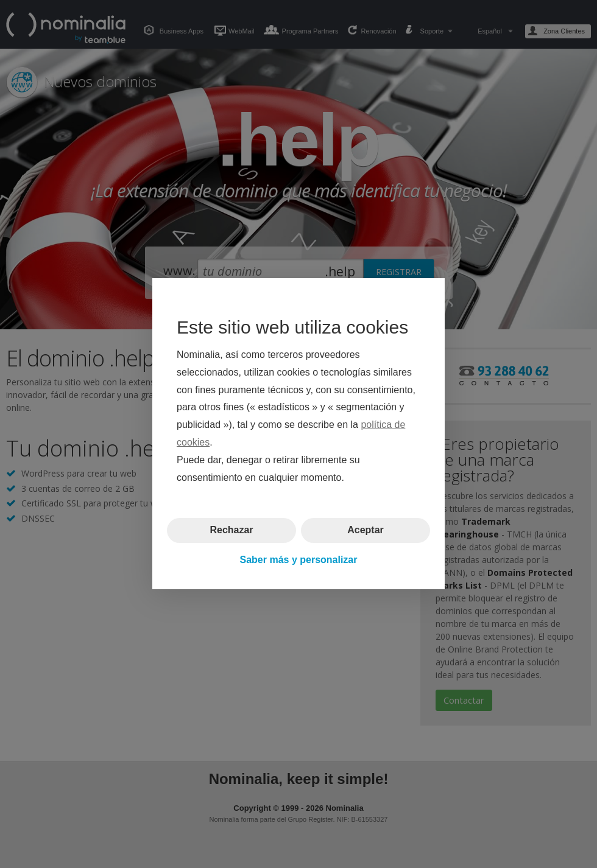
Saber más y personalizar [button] (299, 560)
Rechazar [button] (231, 530)
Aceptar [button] (366, 530)
